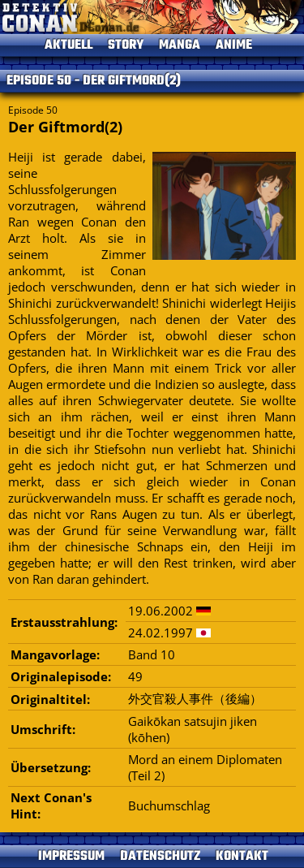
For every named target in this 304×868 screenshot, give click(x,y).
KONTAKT (242, 857)
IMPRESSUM (71, 857)
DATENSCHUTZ (160, 857)
